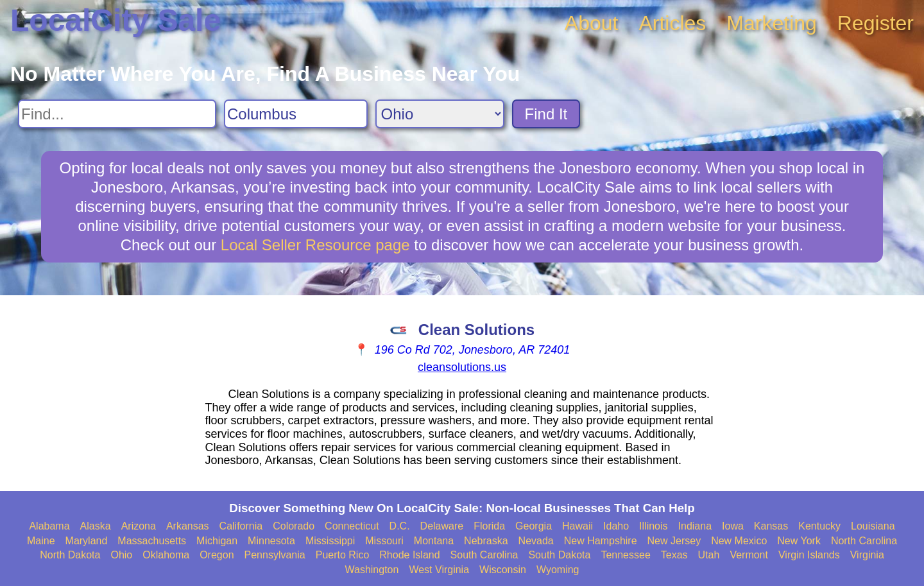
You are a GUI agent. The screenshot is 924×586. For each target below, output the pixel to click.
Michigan (217, 541)
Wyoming (558, 570)
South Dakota (559, 555)
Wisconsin (503, 570)
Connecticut (352, 526)
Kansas (771, 526)
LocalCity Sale (116, 20)
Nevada (536, 541)
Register (876, 23)
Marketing (772, 23)
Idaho (616, 526)
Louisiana (873, 526)
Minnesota (271, 541)
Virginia (867, 555)
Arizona (139, 526)
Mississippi (330, 541)
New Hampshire (601, 541)
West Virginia (439, 570)
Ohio (121, 555)
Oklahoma (166, 555)
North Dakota (70, 555)
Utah (709, 555)
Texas (674, 555)
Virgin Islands (809, 555)
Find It (546, 114)
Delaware (442, 526)
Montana (434, 541)
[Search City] (296, 114)
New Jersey (674, 541)
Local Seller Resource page (315, 245)
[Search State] (440, 114)
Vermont (749, 555)
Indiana (695, 526)
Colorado (294, 526)
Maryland (87, 541)
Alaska (96, 526)
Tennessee (625, 555)
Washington (372, 570)
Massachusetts (152, 541)
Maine (41, 541)
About (592, 23)
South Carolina (484, 555)
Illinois (653, 526)
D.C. (400, 526)
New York (799, 541)
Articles (672, 23)
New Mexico (739, 541)
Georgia (534, 526)
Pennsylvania (275, 555)
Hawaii (577, 526)
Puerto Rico (343, 555)
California (241, 526)
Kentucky (819, 526)
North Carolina (864, 541)
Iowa (733, 526)
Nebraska (486, 541)
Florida (489, 526)
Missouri (384, 541)
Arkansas (188, 526)
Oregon (217, 555)
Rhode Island (409, 555)
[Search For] (117, 114)
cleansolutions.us (462, 367)
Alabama (49, 526)
